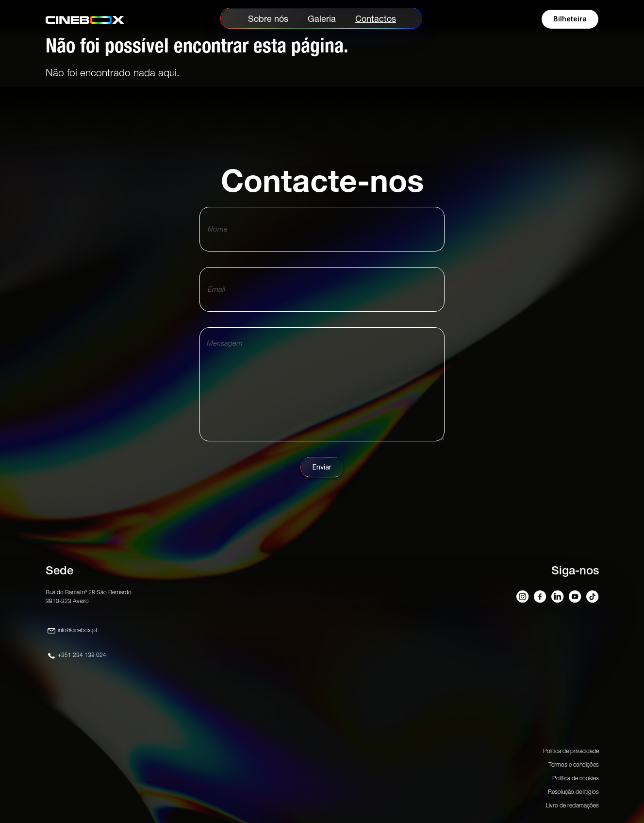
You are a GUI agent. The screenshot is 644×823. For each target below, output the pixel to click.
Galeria (322, 19)
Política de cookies (576, 778)
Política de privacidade (571, 751)
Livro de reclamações (572, 805)
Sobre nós (268, 19)
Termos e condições (574, 764)
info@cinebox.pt (78, 630)
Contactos (376, 19)
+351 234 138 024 (82, 655)
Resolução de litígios (573, 792)
